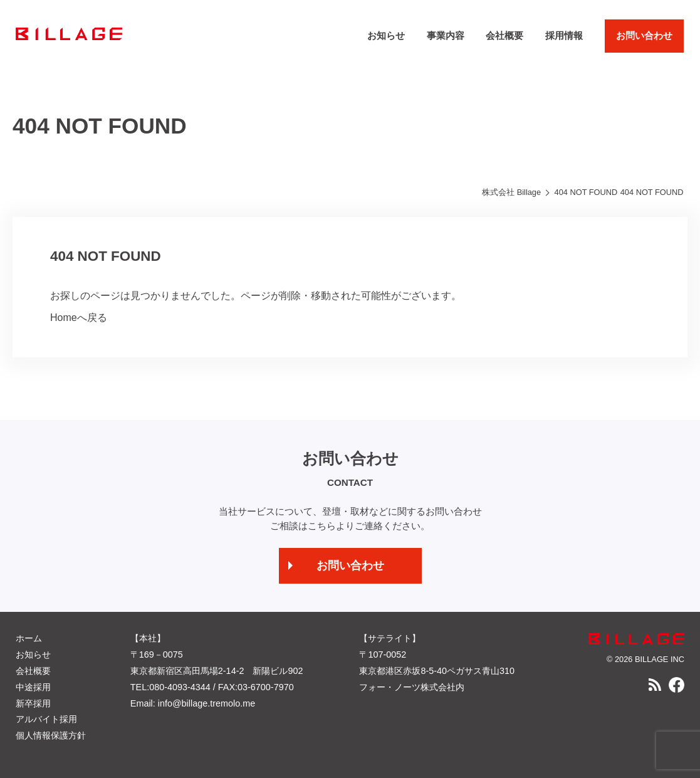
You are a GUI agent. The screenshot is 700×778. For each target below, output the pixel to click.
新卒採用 (33, 703)
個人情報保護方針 (51, 735)
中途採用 (33, 687)
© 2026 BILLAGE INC (645, 659)
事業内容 (446, 35)
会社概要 (504, 35)
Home (64, 318)
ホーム (29, 638)
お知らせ (386, 35)
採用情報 (564, 35)
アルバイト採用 (46, 719)
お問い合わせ (644, 35)
